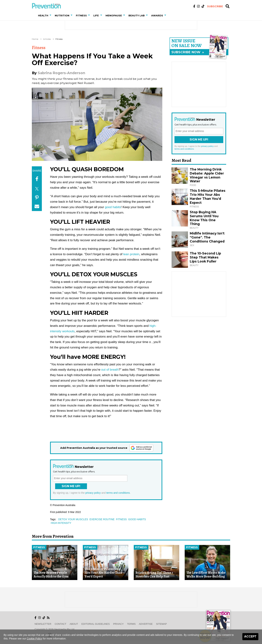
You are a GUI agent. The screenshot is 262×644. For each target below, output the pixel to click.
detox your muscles (73, 519)
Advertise (146, 624)
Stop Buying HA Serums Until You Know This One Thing (204, 218)
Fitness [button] (81, 15)
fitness (121, 519)
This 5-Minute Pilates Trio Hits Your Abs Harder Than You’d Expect (208, 197)
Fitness (59, 39)
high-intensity (61, 523)
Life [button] (96, 15)
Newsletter (43, 624)
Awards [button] (157, 15)
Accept (250, 636)
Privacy (118, 624)
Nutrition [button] (62, 15)
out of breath (110, 370)
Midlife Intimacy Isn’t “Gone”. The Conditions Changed (207, 237)
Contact (61, 624)
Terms (131, 624)
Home (35, 39)
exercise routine (102, 519)
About (74, 624)
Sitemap (161, 624)
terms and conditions (118, 493)
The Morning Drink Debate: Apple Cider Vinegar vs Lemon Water (207, 175)
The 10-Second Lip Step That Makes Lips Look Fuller (205, 257)
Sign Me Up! (71, 486)
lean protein (131, 254)
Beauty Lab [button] (137, 15)
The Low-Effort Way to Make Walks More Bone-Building (206, 574)
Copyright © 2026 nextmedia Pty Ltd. (55, 629)
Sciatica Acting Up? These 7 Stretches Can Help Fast (154, 574)
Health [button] (43, 15)
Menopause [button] (114, 15)
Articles (47, 39)
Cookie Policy (34, 639)
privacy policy (93, 493)
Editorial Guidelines (96, 624)
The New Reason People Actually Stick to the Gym (51, 574)
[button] (51, 15)
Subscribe (215, 6)
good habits (113, 207)
